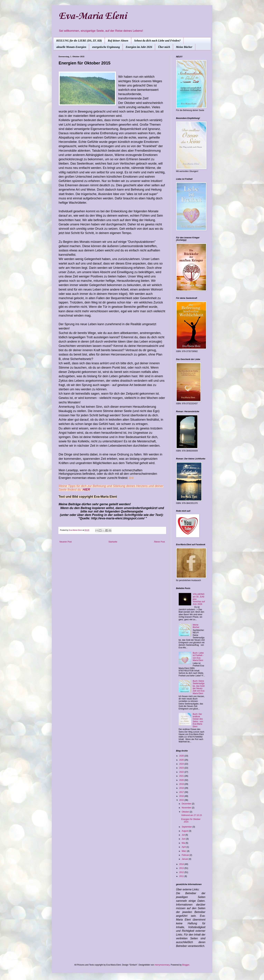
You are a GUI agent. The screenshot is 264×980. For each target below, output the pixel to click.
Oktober (186, 812)
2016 (182, 796)
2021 (182, 776)
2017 (182, 792)
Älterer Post (159, 542)
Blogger (186, 965)
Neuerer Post (66, 542)
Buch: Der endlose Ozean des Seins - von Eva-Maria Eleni (198, 720)
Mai (184, 843)
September (187, 827)
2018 (182, 788)
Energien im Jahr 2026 (139, 47)
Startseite (113, 542)
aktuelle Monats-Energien (71, 47)
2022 (182, 772)
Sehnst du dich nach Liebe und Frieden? (157, 41)
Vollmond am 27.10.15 (191, 815)
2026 (182, 756)
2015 (182, 800)
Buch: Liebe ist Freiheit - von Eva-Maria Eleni (198, 657)
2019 (182, 784)
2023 (182, 768)
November (187, 808)
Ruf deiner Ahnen (118, 41)
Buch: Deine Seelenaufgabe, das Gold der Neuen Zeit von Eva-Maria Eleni (199, 687)
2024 (182, 764)
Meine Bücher (184, 47)
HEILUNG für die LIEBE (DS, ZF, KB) (79, 41)
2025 (182, 760)
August (185, 831)
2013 (182, 868)
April (184, 847)
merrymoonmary (162, 965)
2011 (182, 876)
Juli (183, 835)
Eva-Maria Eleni (93, 16)
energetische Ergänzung (106, 47)
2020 (182, 780)
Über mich (164, 47)
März (184, 851)
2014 (182, 864)
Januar (185, 859)
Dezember (187, 804)
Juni (184, 839)
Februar (186, 855)
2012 (182, 872)
